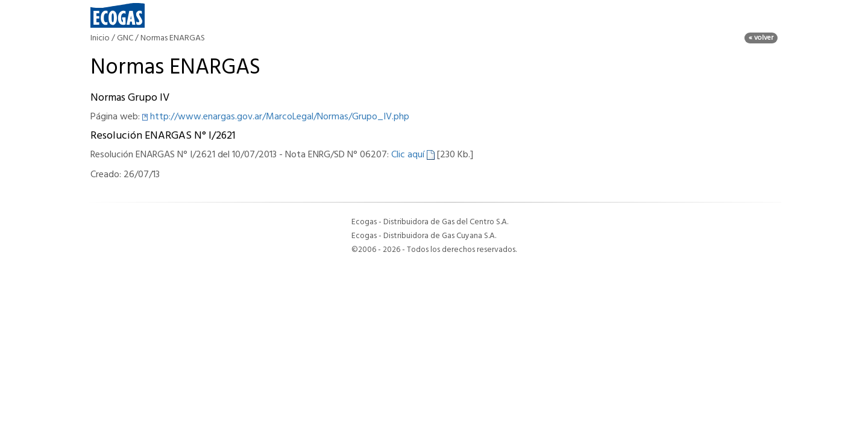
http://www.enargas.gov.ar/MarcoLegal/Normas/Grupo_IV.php (280, 117)
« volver (761, 38)
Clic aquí (413, 155)
